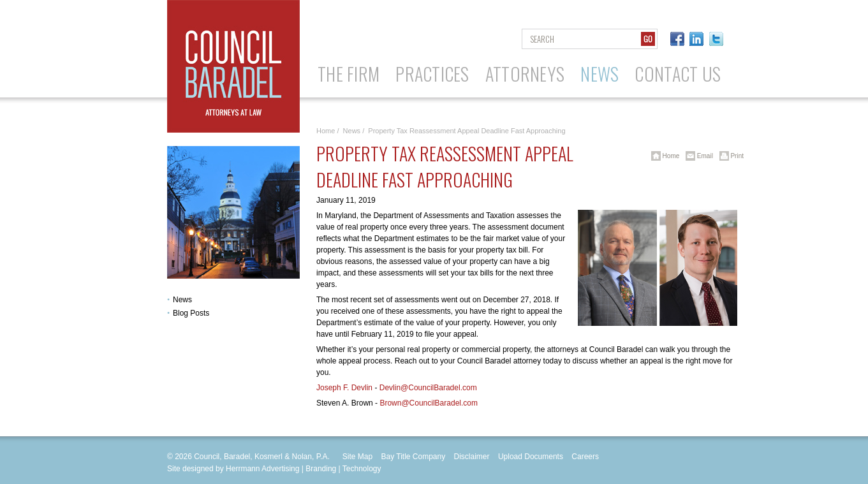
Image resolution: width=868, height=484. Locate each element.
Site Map (357, 457)
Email (697, 156)
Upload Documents (531, 457)
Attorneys (525, 74)
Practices (432, 74)
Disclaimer (472, 457)
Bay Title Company (413, 457)
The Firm (349, 74)
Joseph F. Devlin (344, 388)
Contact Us (678, 74)
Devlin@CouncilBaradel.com (428, 388)
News (600, 74)
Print (729, 156)
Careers (585, 457)
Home (326, 131)
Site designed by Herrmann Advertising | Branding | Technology (274, 469)
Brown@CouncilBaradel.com (429, 403)
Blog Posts (191, 313)
